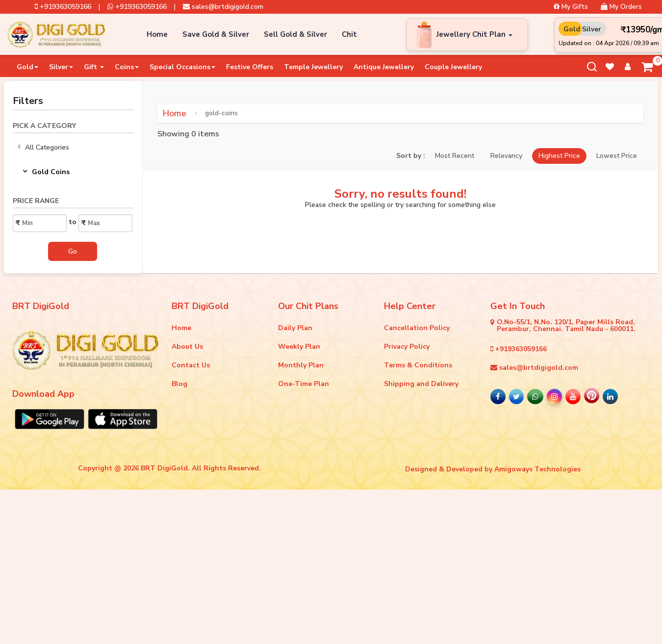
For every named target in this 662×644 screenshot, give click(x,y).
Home (157, 34)
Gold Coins (46, 172)
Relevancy (506, 156)
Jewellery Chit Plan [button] (474, 34)
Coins (127, 67)
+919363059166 (63, 7)
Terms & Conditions (418, 365)
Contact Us (191, 365)
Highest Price (559, 156)
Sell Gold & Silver (295, 34)
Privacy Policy (407, 347)
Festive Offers (250, 67)
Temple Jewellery (313, 67)
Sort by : (411, 156)
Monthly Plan (301, 365)
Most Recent (455, 156)
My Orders (621, 7)
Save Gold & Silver (216, 34)
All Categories (43, 148)
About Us (187, 347)
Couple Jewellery (453, 67)
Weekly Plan (299, 347)
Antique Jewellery (384, 67)
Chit (349, 34)
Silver (61, 67)
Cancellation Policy (417, 328)
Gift (94, 67)
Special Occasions (182, 67)
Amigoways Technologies (537, 469)
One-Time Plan (304, 384)
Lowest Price (617, 156)
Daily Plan (295, 328)
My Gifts (571, 7)
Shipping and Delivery (421, 384)
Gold (27, 67)
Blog (179, 384)
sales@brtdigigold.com (223, 7)
